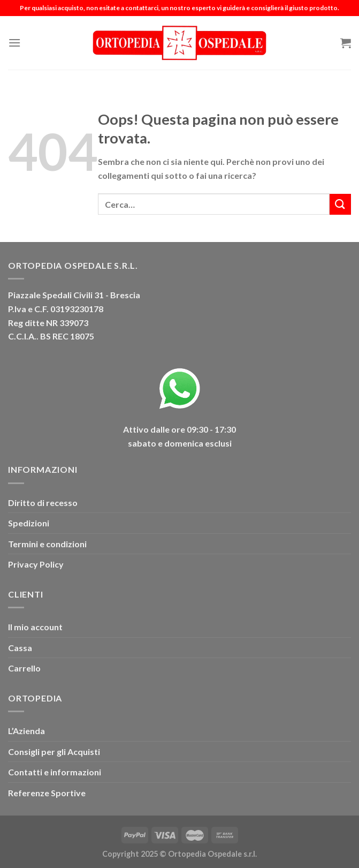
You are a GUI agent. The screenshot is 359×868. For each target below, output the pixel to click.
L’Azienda (26, 731)
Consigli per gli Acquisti (54, 752)
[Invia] (340, 204)
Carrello (24, 668)
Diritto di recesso (43, 503)
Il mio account (35, 627)
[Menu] (14, 43)
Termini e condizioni (47, 544)
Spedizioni (29, 523)
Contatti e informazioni (55, 772)
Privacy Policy (36, 564)
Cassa (20, 648)
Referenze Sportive (47, 793)
